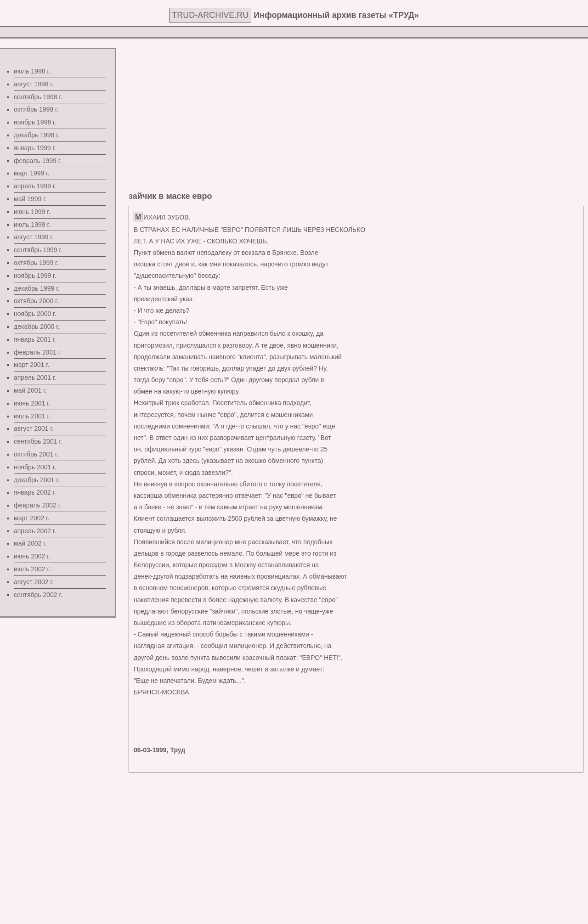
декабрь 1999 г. (37, 288)
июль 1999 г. (32, 225)
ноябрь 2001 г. (35, 467)
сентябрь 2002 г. (38, 595)
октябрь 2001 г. (36, 454)
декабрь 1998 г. (37, 135)
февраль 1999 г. (38, 161)
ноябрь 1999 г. (35, 276)
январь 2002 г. (35, 492)
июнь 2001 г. (32, 403)
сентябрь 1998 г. (38, 97)
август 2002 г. (34, 582)
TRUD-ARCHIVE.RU (210, 15)
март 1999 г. (32, 173)
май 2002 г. (30, 543)
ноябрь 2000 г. (35, 314)
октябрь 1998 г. (36, 109)
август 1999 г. (34, 237)
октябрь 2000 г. (36, 301)
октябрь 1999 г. (36, 263)
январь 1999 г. (35, 148)
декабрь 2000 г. (37, 327)
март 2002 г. (32, 518)
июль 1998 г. (32, 71)
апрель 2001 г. (35, 377)
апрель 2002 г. (35, 531)
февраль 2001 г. (38, 352)
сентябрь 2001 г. (38, 441)
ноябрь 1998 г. (35, 122)
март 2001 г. (32, 365)
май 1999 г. (30, 199)
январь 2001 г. (35, 339)
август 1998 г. (34, 84)
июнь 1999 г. (32, 212)
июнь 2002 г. (32, 556)
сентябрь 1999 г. (38, 250)
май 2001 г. (30, 390)
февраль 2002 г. (38, 505)
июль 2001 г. (32, 416)
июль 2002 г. (32, 569)
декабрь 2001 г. (37, 480)
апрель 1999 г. (35, 186)
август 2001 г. (34, 428)
